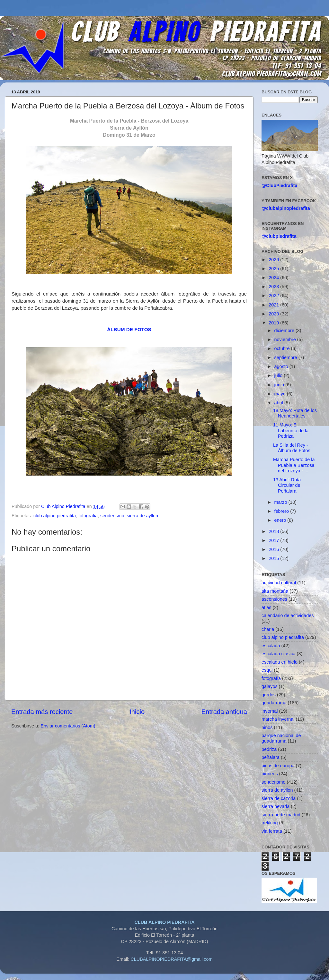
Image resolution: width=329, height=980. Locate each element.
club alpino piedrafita (55, 516)
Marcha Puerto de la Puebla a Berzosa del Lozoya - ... (294, 465)
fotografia (88, 516)
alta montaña (275, 591)
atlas (266, 607)
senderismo (112, 516)
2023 (274, 287)
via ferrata (272, 831)
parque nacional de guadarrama (281, 738)
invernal (270, 711)
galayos (270, 686)
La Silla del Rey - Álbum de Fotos (292, 448)
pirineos (270, 774)
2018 (274, 531)
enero (281, 520)
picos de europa (278, 766)
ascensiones (274, 599)
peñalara (271, 757)
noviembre (286, 340)
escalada (271, 646)
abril (279, 403)
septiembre (286, 357)
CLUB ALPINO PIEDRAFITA (164, 922)
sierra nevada (276, 806)
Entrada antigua (224, 712)
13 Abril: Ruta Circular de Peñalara (287, 485)
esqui (267, 670)
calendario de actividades (288, 615)
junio (280, 385)
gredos (269, 695)
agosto (282, 366)
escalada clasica (279, 654)
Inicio (137, 712)
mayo (281, 394)
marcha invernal (278, 719)
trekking (270, 823)
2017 (274, 540)
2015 (274, 558)
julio (279, 375)
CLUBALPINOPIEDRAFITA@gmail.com (171, 959)
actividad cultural (279, 583)
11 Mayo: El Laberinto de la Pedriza (291, 430)
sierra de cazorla (279, 798)
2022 (274, 296)
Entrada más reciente (42, 712)
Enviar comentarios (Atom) (68, 726)
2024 (274, 278)
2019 (274, 323)
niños (267, 727)
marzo (281, 502)
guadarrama (274, 703)
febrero (282, 511)
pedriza (269, 749)
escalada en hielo (280, 662)
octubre (283, 348)
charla (268, 629)
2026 (274, 260)
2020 (274, 314)
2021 (274, 305)
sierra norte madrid (281, 815)
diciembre (285, 331)
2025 (274, 269)
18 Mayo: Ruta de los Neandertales (295, 413)
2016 (274, 549)
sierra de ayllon (142, 516)
